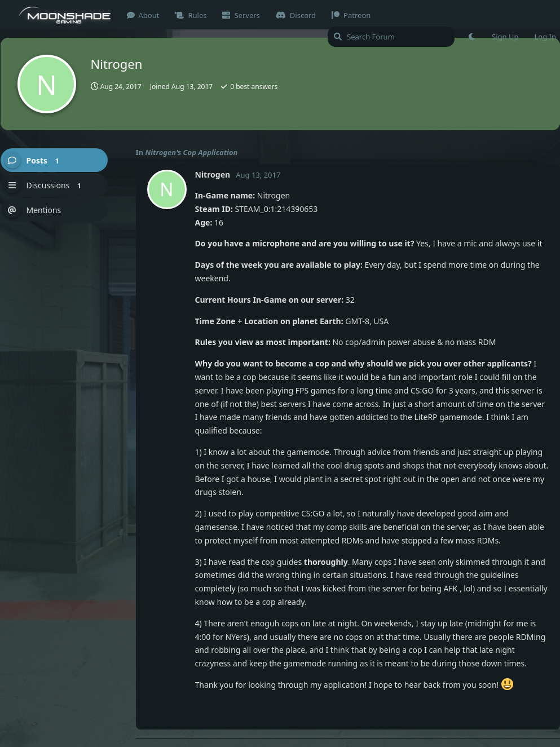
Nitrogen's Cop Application (191, 152)
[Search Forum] (391, 37)
